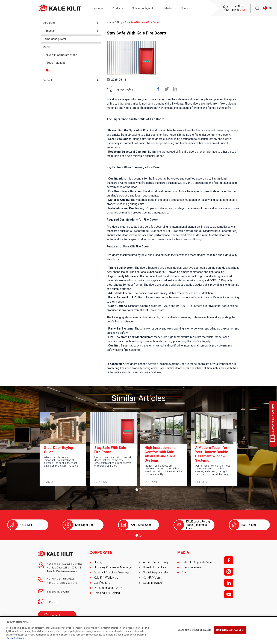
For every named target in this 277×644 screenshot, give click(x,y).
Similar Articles (139, 398)
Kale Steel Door (85, 525)
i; (229, 572)
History (98, 562)
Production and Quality (108, 588)
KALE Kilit (26, 525)
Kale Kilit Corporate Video (61, 55)
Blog (48, 70)
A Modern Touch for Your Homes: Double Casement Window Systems (211, 454)
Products (117, 8)
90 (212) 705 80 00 (58, 579)
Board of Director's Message (112, 572)
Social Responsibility (156, 572)
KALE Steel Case (141, 525)
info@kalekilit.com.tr (58, 592)
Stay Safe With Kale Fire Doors (110, 450)
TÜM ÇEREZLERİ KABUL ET (230, 630)
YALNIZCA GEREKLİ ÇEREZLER (194, 630)
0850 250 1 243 (68, 583)
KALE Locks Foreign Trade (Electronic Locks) (199, 525)
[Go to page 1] (137, 490)
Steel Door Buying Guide (58, 450)
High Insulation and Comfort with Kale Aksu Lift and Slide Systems (160, 454)
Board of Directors (155, 567)
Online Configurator (144, 8)
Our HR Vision (151, 578)
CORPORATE (101, 553)
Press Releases (55, 63)
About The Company (156, 562)
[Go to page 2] (140, 490)
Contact (186, 8)
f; (229, 560)
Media (168, 8)
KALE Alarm (249, 525)
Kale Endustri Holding (107, 593)
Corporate (97, 8)
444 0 (238, 10)
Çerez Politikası (15, 638)
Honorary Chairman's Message (113, 567)
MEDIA (183, 553)
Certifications (102, 583)
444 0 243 (53, 583)
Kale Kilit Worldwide (106, 578)
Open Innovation (153, 583)
